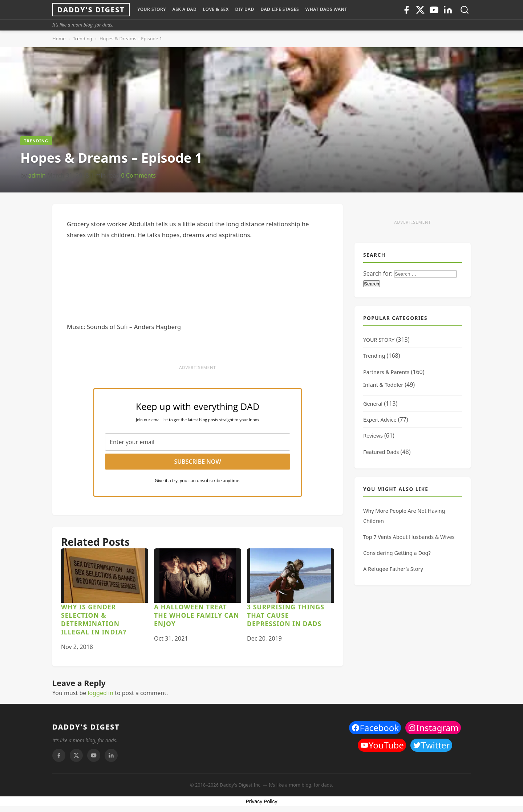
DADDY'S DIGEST (86, 727)
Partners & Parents (386, 372)
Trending (82, 38)
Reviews (373, 436)
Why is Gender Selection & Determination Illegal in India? (94, 619)
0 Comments (139, 175)
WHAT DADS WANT (326, 9)
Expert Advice (380, 420)
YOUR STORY (152, 9)
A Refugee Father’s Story (393, 569)
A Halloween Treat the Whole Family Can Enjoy (196, 615)
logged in (100, 693)
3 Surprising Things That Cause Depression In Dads (286, 615)
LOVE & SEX (216, 9)
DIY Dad (244, 9)
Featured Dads (381, 452)
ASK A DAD (185, 9)
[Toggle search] (465, 10)
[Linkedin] (448, 10)
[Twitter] (420, 10)
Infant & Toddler (383, 385)
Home (59, 38)
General (373, 404)
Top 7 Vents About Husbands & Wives (409, 537)
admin (37, 175)
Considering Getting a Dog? (397, 553)
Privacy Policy (261, 801)
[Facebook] (406, 10)
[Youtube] (434, 10)
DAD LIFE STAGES (280, 9)
